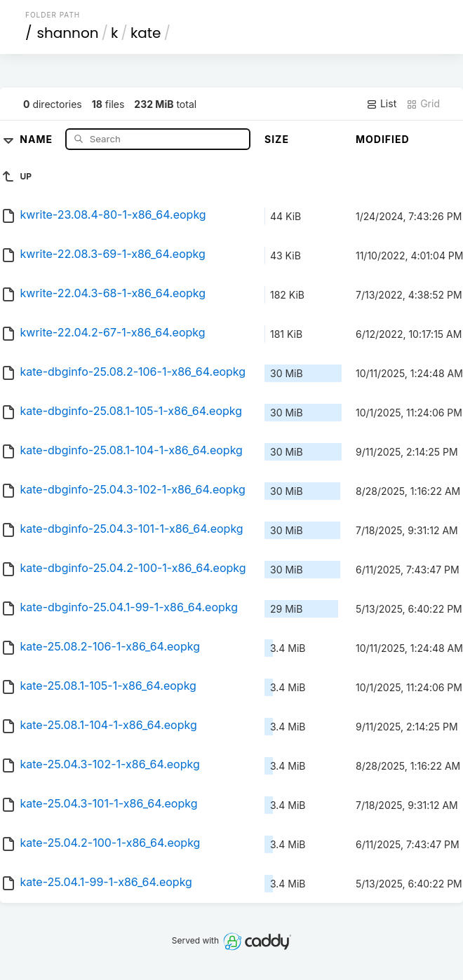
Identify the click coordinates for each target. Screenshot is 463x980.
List (381, 104)
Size (277, 139)
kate (146, 33)
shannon (68, 33)
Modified (383, 139)
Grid (423, 104)
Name (38, 138)
